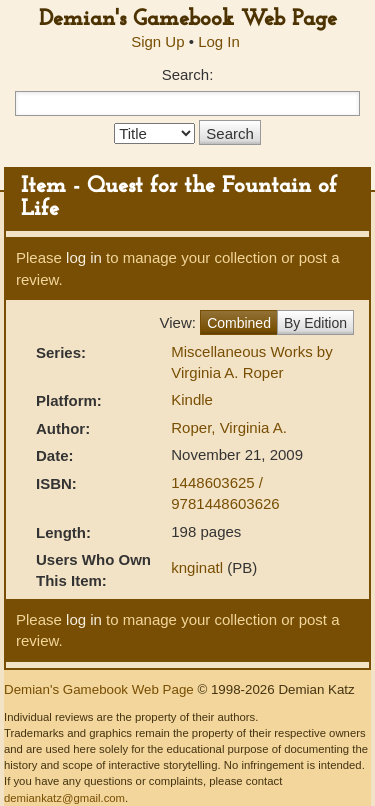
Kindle (192, 399)
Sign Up (157, 41)
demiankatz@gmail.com (64, 798)
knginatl (197, 567)
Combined (239, 323)
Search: (188, 74)
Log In (219, 41)
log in (84, 257)
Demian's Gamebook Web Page (188, 19)
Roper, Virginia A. (229, 427)
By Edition (315, 323)
